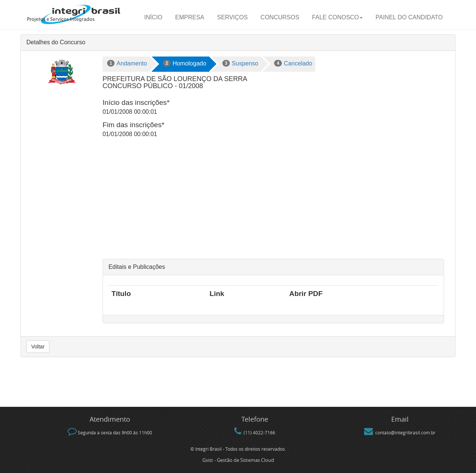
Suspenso (240, 63)
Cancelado (293, 63)
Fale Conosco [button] (337, 17)
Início (153, 17)
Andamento (127, 63)
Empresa (190, 17)
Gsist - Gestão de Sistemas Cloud (238, 460)
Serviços (232, 17)
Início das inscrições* (136, 102)
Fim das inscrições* (134, 125)
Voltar (38, 347)
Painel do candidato (409, 17)
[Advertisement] (273, 203)
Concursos (280, 17)
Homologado (184, 63)
